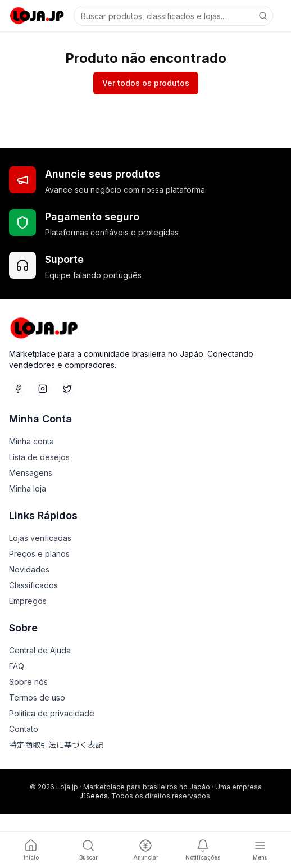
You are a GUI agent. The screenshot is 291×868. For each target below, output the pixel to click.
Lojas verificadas (40, 538)
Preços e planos (39, 554)
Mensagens (31, 473)
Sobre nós (28, 682)
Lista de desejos (39, 457)
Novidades (29, 569)
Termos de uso (37, 697)
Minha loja (28, 488)
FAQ (17, 666)
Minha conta (31, 441)
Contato (24, 729)
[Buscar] (263, 16)
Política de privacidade (52, 713)
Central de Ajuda (40, 650)
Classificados (33, 585)
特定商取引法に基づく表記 (56, 745)
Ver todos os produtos (146, 83)
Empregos (28, 601)
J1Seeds (94, 796)
